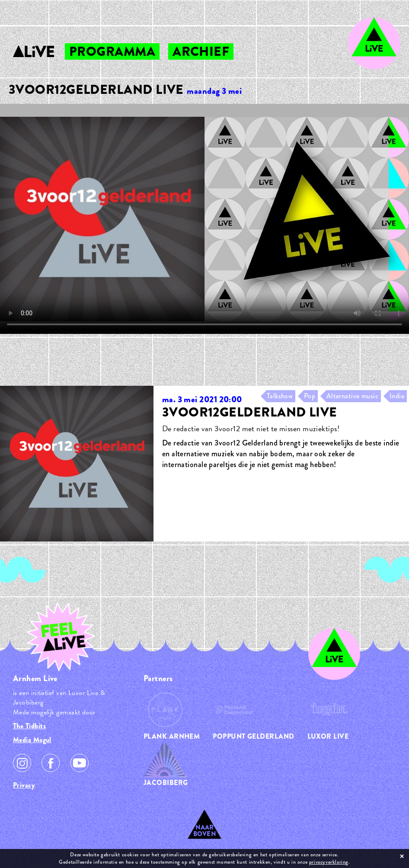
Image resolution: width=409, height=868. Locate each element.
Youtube (80, 763)
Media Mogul (32, 740)
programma (112, 51)
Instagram (22, 763)
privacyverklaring (329, 862)
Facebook (51, 763)
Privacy (24, 785)
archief (201, 51)
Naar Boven (205, 831)
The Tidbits (29, 726)
